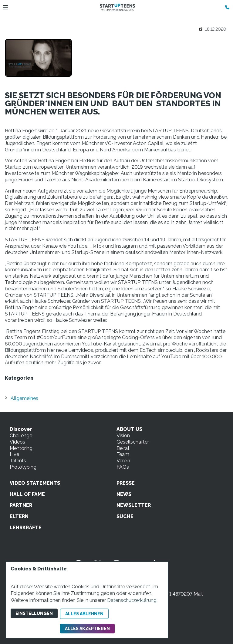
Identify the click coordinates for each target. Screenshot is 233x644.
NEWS (124, 494)
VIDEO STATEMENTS (35, 483)
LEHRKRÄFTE (26, 528)
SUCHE (125, 516)
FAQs (123, 467)
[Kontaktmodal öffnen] (226, 7)
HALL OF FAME (27, 494)
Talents (18, 461)
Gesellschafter (133, 442)
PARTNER (21, 505)
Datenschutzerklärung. (132, 600)
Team (123, 454)
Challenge (21, 436)
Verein (123, 461)
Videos (17, 442)
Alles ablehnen (84, 614)
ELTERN (19, 516)
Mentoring (21, 448)
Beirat (123, 448)
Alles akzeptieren (87, 629)
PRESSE (126, 483)
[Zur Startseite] (117, 7)
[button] (5, 7)
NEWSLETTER (134, 505)
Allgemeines (24, 398)
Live (14, 454)
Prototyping (23, 467)
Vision (123, 436)
